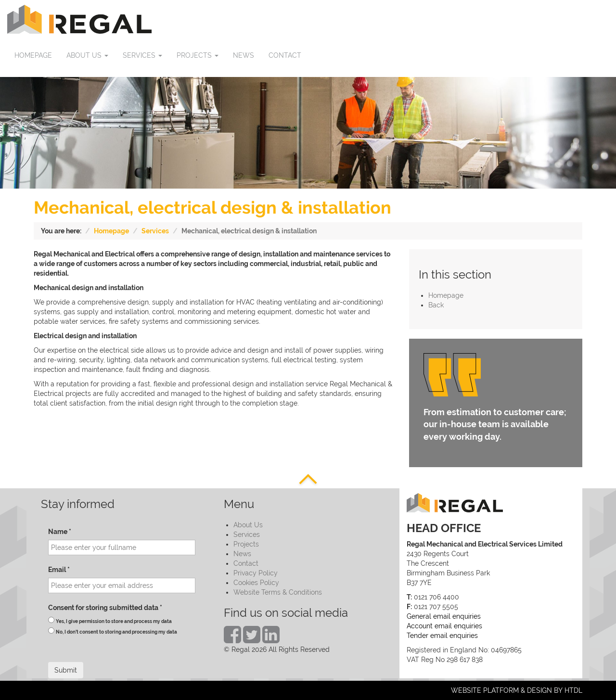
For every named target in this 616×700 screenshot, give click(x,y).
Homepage (111, 231)
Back (436, 305)
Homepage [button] (33, 55)
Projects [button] (198, 55)
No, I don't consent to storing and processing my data (116, 632)
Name (60, 532)
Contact (246, 563)
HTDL (573, 690)
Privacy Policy (256, 573)
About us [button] (87, 55)
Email (59, 570)
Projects (246, 544)
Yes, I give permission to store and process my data (114, 621)
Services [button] (142, 55)
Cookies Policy (256, 583)
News (242, 554)
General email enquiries (444, 616)
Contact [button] (285, 55)
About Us (248, 525)
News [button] (244, 55)
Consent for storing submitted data (105, 608)
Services (155, 231)
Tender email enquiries (442, 636)
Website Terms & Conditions (278, 592)
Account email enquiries (444, 626)
